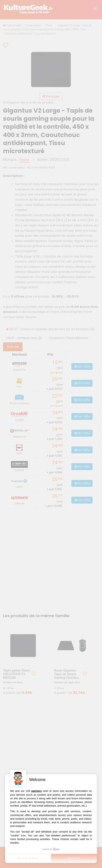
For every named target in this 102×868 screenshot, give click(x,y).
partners (36, 791)
